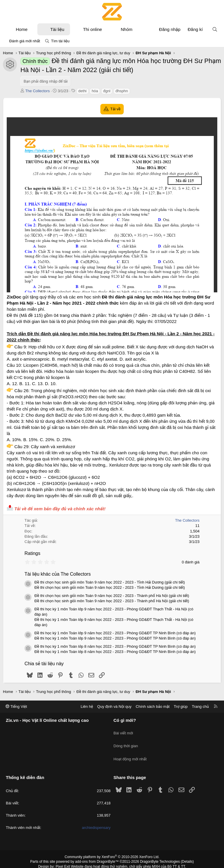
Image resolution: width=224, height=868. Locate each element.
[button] (33, 29)
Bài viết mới (123, 730)
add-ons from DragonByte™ (97, 851)
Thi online (93, 29)
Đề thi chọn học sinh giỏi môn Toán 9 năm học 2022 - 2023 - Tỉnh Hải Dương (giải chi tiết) (110, 582)
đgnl (107, 91)
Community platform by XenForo (112, 846)
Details (187, 851)
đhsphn (122, 91)
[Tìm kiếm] (215, 29)
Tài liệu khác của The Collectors (58, 574)
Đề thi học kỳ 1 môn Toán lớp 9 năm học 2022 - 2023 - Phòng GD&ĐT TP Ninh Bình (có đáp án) (115, 633)
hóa (95, 91)
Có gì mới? (125, 721)
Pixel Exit (63, 856)
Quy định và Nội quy (114, 707)
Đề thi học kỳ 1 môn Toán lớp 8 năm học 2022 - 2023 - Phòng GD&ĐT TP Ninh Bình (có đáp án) (115, 646)
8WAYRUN (141, 861)
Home (22, 29)
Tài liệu (57, 29)
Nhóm (127, 29)
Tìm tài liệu (60, 41)
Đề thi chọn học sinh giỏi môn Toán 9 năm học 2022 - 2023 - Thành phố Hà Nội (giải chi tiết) (112, 596)
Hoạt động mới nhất (130, 751)
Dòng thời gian (126, 741)
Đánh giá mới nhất (25, 41)
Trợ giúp (181, 707)
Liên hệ (87, 707)
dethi (83, 91)
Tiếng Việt (16, 707)
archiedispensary (96, 817)
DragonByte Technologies (160, 851)
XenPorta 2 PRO (88, 861)
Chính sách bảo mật (153, 707)
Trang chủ (200, 707)
